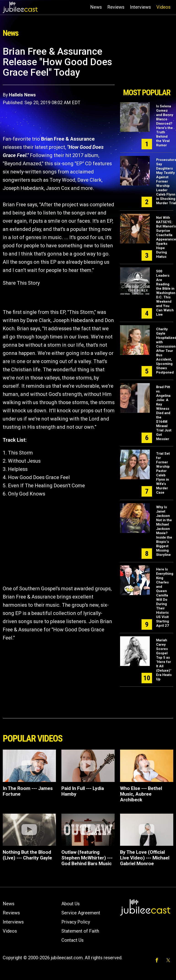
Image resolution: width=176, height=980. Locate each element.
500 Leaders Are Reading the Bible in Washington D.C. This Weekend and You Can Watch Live (166, 293)
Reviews (116, 7)
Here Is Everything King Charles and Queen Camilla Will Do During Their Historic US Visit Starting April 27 (165, 597)
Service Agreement (81, 913)
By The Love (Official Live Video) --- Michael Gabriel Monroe (145, 858)
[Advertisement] (147, 66)
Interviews (140, 7)
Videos (163, 7)
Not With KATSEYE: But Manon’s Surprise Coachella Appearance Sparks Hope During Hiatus (166, 237)
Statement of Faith (80, 931)
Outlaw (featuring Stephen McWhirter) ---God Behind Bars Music (87, 858)
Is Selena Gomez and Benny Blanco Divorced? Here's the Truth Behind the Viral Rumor (165, 126)
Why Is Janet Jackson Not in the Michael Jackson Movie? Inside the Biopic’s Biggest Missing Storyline (164, 531)
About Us (71, 904)
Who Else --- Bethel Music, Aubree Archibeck (141, 794)
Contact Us (72, 940)
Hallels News (22, 95)
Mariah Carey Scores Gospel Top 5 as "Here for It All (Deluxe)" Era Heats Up (164, 660)
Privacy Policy (76, 922)
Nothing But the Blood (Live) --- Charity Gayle (27, 855)
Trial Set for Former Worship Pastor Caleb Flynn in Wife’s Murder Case (163, 473)
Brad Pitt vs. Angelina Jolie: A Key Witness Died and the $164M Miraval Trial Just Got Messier (164, 413)
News (96, 7)
